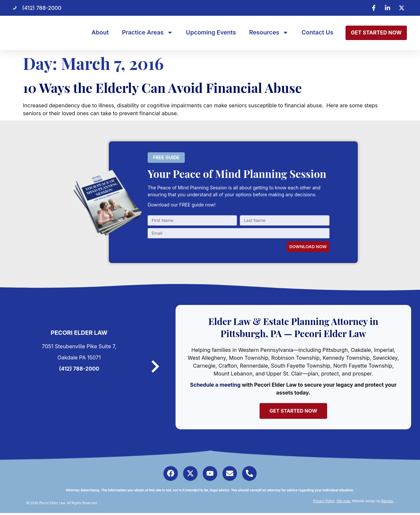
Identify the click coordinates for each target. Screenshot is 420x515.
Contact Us (317, 32)
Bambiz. (388, 503)
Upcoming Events (211, 32)
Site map (343, 503)
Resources (269, 32)
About (100, 32)
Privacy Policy (324, 503)
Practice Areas (147, 32)
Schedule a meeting (218, 385)
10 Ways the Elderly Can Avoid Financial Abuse (162, 87)
